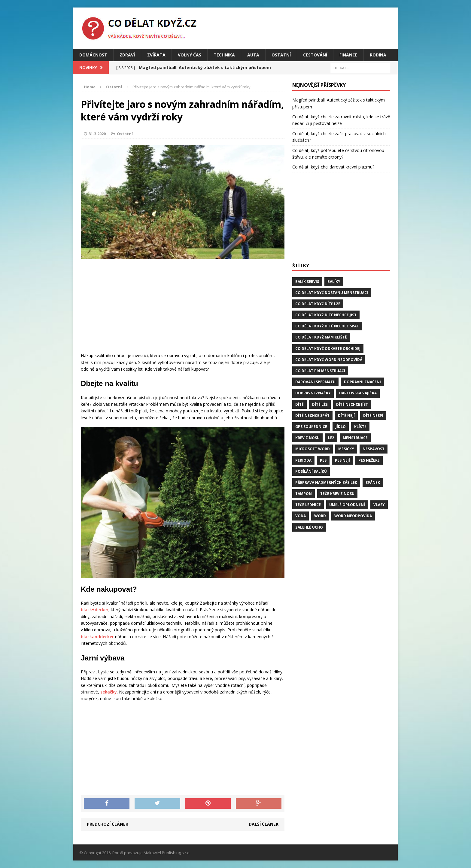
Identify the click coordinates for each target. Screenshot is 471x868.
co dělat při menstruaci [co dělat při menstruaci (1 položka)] (320, 371)
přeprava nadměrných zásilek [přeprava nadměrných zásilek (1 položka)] (326, 483)
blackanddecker (97, 637)
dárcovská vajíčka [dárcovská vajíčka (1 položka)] (358, 393)
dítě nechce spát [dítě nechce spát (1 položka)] (312, 416)
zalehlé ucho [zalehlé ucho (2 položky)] (309, 527)
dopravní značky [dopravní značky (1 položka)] (313, 393)
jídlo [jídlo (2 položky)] (341, 427)
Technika (224, 55)
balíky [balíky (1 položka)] (334, 282)
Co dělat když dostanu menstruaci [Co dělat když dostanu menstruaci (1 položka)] (332, 293)
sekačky (109, 692)
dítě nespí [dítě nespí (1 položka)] (373, 416)
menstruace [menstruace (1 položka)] (355, 438)
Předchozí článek (108, 824)
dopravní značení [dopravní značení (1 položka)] (362, 382)
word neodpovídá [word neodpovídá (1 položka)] (353, 516)
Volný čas (190, 55)
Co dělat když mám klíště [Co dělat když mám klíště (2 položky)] (321, 337)
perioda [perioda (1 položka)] (303, 460)
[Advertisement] (183, 307)
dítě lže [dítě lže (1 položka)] (320, 404)
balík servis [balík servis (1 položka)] (307, 282)
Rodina (378, 55)
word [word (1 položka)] (320, 516)
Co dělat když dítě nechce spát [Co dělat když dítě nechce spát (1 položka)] (327, 326)
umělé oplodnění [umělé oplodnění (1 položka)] (347, 505)
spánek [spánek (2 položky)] (373, 483)
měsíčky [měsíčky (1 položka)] (346, 449)
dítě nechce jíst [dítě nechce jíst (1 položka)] (352, 404)
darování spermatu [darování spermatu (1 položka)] (315, 382)
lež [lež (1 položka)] (331, 438)
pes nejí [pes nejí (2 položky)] (342, 460)
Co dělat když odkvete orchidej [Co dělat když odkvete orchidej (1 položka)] (328, 349)
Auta (253, 55)
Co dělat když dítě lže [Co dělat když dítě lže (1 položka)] (318, 304)
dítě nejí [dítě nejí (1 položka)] (346, 416)
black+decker (95, 610)
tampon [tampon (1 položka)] (304, 494)
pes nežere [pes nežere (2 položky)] (369, 460)
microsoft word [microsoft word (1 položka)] (313, 449)
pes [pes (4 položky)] (323, 460)
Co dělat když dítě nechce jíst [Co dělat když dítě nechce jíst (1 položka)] (326, 315)
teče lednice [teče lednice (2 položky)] (308, 505)
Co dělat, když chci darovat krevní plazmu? (333, 167)
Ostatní (281, 55)
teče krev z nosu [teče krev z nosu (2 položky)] (337, 494)
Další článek (264, 824)
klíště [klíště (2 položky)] (360, 427)
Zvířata (156, 55)
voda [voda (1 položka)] (301, 516)
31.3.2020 (97, 134)
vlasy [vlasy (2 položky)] (379, 505)
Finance (348, 55)
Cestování (315, 55)
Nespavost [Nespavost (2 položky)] (374, 449)
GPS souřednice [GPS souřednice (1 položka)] (311, 427)
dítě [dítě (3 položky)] (299, 404)
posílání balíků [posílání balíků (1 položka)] (311, 471)
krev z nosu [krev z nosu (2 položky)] (307, 438)
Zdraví (127, 55)
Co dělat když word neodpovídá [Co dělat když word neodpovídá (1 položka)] (329, 360)
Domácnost (93, 55)
